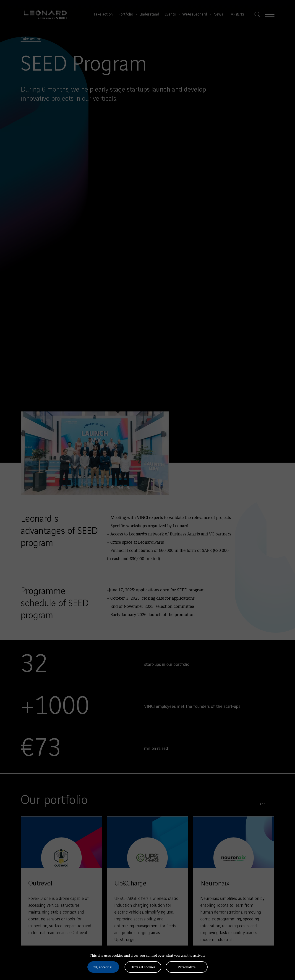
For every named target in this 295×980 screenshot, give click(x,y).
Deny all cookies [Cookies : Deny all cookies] (143, 967)
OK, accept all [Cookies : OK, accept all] (103, 967)
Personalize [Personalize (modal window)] (187, 967)
